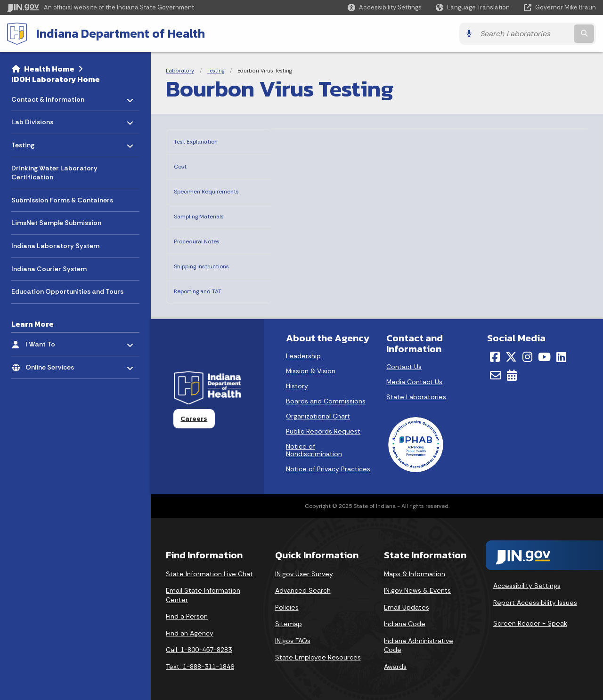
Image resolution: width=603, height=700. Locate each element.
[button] (385, 7)
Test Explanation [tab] (204, 141)
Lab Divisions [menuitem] (39, 120)
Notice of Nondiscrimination (314, 444)
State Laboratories (416, 391)
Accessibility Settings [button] (527, 580)
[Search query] (524, 34)
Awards (395, 661)
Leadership (303, 350)
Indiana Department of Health (121, 33)
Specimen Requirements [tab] (200, 190)
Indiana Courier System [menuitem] (49, 269)
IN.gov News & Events (417, 585)
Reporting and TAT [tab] (208, 286)
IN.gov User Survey (304, 568)
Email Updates (407, 602)
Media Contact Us (414, 376)
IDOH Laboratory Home (56, 79)
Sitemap (289, 618)
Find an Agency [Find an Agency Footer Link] (190, 628)
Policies (287, 602)
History (297, 380)
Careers (194, 413)
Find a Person (187, 611)
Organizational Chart (318, 410)
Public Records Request (323, 426)
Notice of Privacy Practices (328, 463)
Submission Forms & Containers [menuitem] (62, 200)
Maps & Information (415, 568)
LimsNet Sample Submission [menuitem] (56, 223)
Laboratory (180, 71)
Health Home (49, 69)
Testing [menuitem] (39, 143)
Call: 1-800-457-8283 (199, 644)
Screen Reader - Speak (530, 618)
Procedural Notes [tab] (206, 240)
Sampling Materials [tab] (209, 217)
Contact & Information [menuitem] (48, 97)
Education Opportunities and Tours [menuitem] (67, 291)
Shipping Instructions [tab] (213, 263)
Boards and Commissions (326, 395)
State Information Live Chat (209, 568)
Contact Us (404, 361)
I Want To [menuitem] (53, 342)
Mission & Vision (311, 365)
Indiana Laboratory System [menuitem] (55, 246)
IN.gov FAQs (293, 635)
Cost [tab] (183, 164)
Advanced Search (303, 585)
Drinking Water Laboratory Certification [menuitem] (54, 173)
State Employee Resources (318, 652)
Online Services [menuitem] (53, 365)
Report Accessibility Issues (535, 597)
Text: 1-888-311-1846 (200, 661)
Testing (216, 71)
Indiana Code (405, 618)
